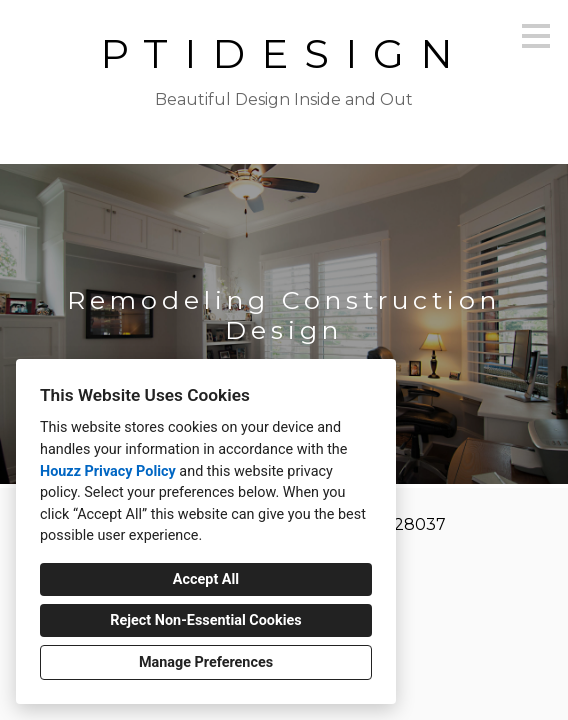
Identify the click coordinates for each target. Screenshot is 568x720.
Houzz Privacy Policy (108, 471)
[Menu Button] (536, 36)
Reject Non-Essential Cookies (205, 620)
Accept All (206, 579)
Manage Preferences (206, 662)
